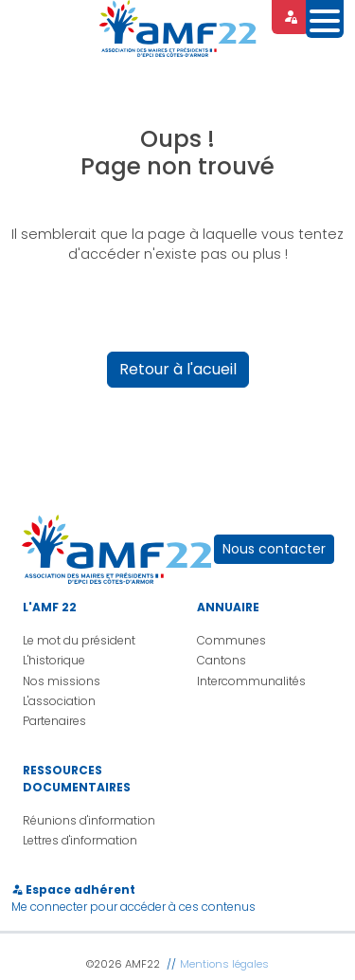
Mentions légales (224, 964)
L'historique (54, 660)
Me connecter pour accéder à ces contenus (133, 907)
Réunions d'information (89, 820)
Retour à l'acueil (178, 369)
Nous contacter (274, 549)
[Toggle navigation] (325, 19)
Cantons (222, 660)
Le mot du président (79, 640)
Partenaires (54, 721)
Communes (231, 640)
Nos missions (62, 681)
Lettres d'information (80, 840)
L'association (59, 701)
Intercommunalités (251, 681)
